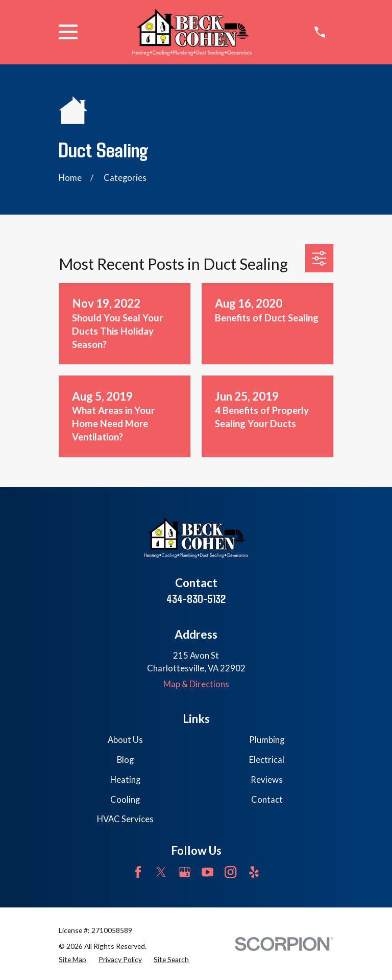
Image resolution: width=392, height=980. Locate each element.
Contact (267, 800)
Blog (125, 760)
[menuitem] (72, 960)
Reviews (267, 780)
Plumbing (267, 740)
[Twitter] (161, 872)
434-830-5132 (196, 599)
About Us (125, 740)
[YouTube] (207, 872)
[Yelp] (254, 872)
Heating (125, 780)
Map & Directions (196, 684)
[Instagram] (230, 872)
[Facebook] (138, 872)
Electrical (267, 760)
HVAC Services (125, 819)
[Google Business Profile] (185, 872)
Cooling (125, 800)
